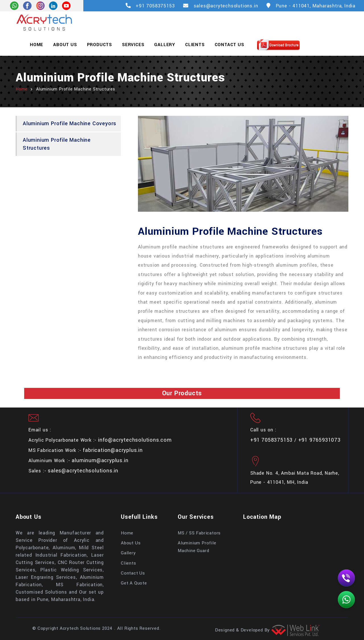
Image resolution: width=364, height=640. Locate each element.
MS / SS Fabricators (199, 533)
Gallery (165, 45)
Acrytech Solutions (80, 628)
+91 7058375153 (155, 6)
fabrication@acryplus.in (113, 450)
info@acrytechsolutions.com (135, 440)
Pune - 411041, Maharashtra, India (316, 6)
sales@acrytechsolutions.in (226, 6)
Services (133, 45)
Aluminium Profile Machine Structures (57, 144)
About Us (65, 45)
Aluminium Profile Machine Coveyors (70, 124)
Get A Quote (134, 583)
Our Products (182, 393)
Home (37, 45)
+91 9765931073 (319, 440)
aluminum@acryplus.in (100, 460)
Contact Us (229, 45)
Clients (195, 45)
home (22, 89)
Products (100, 45)
